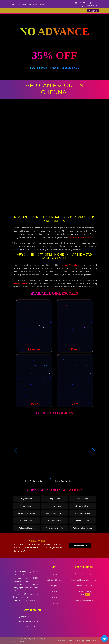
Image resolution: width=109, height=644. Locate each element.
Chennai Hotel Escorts (84, 601)
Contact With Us (80, 546)
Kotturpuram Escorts (83, 506)
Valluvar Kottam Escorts (83, 528)
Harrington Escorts (55, 506)
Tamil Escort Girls (84, 586)
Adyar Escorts (26, 499)
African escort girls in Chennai (81, 237)
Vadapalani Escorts (26, 528)
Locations (54, 592)
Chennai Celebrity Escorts (84, 593)
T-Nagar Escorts (54, 521)
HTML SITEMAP (18, 642)
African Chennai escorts (72, 265)
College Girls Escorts (84, 574)
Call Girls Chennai (55, 580)
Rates (55, 597)
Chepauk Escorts (83, 499)
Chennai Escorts (75, 640)
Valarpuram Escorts (55, 528)
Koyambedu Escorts (26, 513)
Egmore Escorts (26, 506)
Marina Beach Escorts (55, 513)
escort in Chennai (20, 283)
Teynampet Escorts (83, 521)
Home (55, 574)
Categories (54, 586)
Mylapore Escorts (83, 513)
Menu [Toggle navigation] (93, 11)
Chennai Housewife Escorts (84, 580)
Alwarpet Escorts (54, 499)
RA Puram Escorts (26, 521)
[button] (93, 451)
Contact (54, 603)
